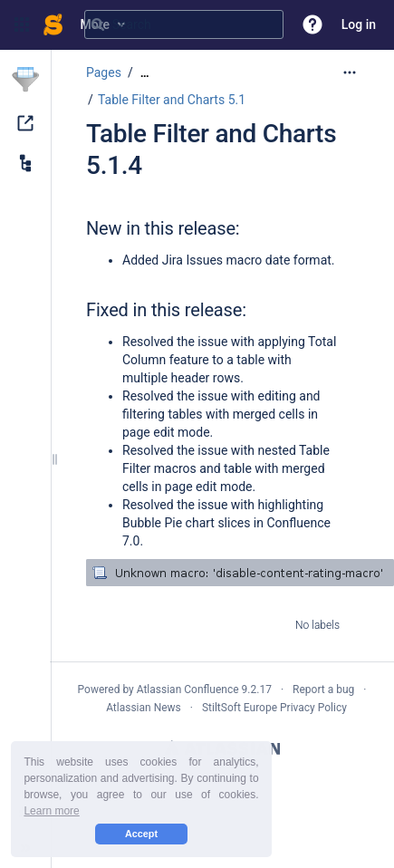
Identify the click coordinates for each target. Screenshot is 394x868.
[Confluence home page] (53, 24)
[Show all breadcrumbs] (145, 73)
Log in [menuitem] (359, 24)
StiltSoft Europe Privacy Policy (274, 708)
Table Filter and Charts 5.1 (172, 100)
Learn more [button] (51, 811)
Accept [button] (141, 834)
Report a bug (323, 690)
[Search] (98, 24)
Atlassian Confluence (188, 690)
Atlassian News (144, 708)
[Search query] (184, 24)
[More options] (350, 72)
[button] (22, 24)
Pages (104, 72)
